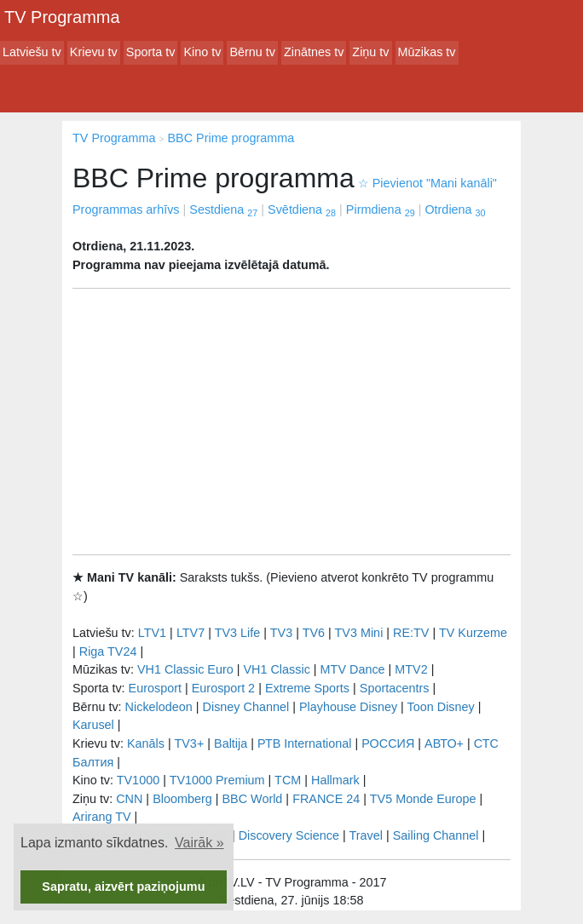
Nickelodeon (159, 707)
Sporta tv (151, 52)
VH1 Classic (276, 669)
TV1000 (138, 780)
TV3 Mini (359, 633)
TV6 (314, 633)
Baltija (231, 743)
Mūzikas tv (427, 52)
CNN (129, 799)
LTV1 (152, 633)
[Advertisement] (291, 422)
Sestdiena (223, 209)
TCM (288, 780)
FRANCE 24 (326, 799)
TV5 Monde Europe (423, 799)
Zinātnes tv (314, 52)
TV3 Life (238, 633)
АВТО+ (444, 743)
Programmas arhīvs (126, 209)
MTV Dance (353, 669)
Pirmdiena (381, 209)
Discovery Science (289, 835)
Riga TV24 (108, 651)
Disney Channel (246, 707)
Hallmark (335, 780)
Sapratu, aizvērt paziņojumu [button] (123, 887)
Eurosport (155, 688)
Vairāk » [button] (199, 843)
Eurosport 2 (223, 688)
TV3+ (189, 743)
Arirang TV (102, 817)
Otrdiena (455, 209)
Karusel (93, 725)
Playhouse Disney (348, 707)
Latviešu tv (32, 52)
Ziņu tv (370, 52)
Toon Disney (441, 707)
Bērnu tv (252, 52)
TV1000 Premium (217, 780)
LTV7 (190, 633)
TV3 (281, 633)
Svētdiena (302, 209)
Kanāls (146, 743)
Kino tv (202, 52)
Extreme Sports (307, 688)
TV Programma (62, 17)
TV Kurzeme (473, 633)
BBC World (252, 799)
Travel (366, 835)
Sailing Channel (436, 835)
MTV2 (411, 669)
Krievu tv (94, 52)
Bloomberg (182, 799)
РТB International (305, 743)
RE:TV (411, 633)
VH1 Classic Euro (185, 669)
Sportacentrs (395, 688)
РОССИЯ (388, 743)
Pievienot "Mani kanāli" (427, 183)
